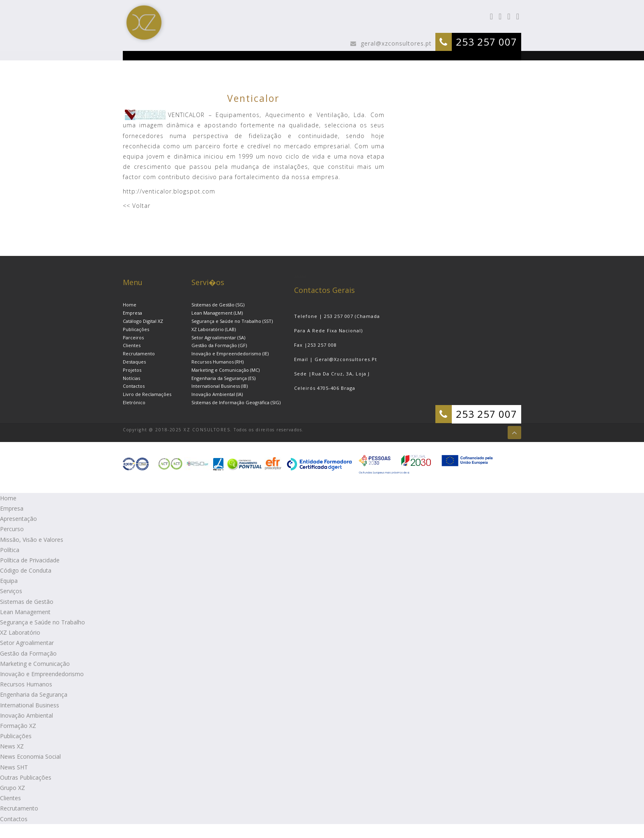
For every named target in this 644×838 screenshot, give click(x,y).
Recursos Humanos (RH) (217, 362)
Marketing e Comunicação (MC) (225, 370)
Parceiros (133, 337)
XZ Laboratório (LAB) (214, 329)
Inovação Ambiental (26, 715)
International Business (30, 705)
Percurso (12, 529)
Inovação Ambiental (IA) (217, 394)
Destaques (134, 362)
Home (130, 305)
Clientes (132, 345)
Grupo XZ (13, 788)
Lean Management (25, 612)
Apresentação (18, 519)
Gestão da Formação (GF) (219, 345)
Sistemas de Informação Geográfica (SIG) (236, 402)
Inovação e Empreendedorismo (42, 674)
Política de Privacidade (30, 560)
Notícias (131, 378)
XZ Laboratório (20, 632)
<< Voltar (137, 206)
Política (10, 550)
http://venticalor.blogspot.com (169, 191)
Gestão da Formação (28, 653)
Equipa (9, 581)
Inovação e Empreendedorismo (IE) (230, 353)
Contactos (134, 386)
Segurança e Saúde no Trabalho (43, 622)
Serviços (11, 591)
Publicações (136, 329)
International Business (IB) (220, 386)
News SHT (14, 767)
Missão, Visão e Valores (32, 540)
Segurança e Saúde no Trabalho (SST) (232, 321)
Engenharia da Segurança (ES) (223, 378)
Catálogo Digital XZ (143, 321)
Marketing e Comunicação (35, 664)
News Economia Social (30, 756)
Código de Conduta (26, 570)
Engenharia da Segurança (34, 694)
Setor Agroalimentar (27, 643)
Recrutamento (139, 353)
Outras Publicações (26, 777)
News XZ (12, 746)
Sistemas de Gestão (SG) (218, 305)
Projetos (132, 370)
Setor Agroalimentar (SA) (218, 337)
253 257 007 (486, 42)
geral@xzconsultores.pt (395, 43)
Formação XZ (18, 726)
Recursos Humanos (26, 684)
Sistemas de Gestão (27, 602)
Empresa (132, 313)
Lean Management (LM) (217, 313)
